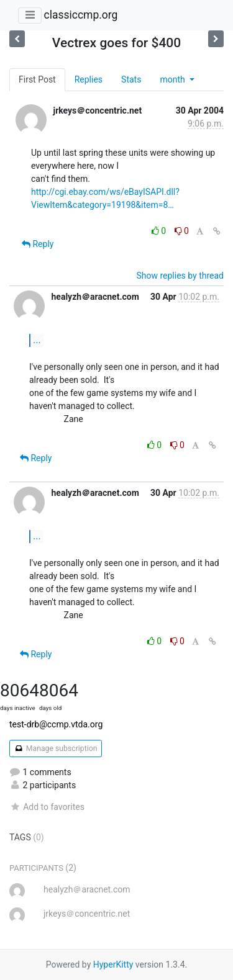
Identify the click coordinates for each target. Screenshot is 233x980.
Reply (38, 244)
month (173, 79)
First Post (37, 79)
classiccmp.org (80, 15)
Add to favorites (47, 807)
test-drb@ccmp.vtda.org (56, 724)
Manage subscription (56, 748)
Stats (131, 79)
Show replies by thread (180, 276)
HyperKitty (113, 964)
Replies (89, 79)
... (37, 340)
